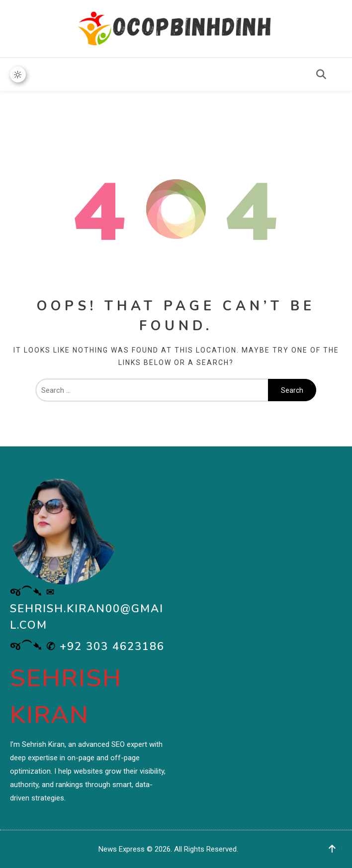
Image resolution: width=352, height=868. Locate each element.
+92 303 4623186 (112, 647)
